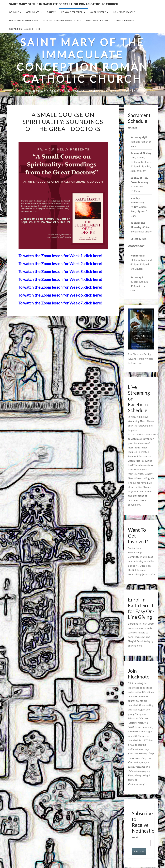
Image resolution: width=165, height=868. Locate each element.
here (139, 646)
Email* (141, 841)
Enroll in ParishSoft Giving (24, 21)
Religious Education (72, 12)
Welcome (14, 12)
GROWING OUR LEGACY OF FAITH (24, 29)
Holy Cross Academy (124, 12)
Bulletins (52, 12)
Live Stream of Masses (98, 21)
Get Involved (33, 12)
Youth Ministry (98, 12)
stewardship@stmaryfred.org (144, 574)
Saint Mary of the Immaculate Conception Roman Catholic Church (64, 4)
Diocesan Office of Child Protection (62, 21)
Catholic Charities (124, 21)
